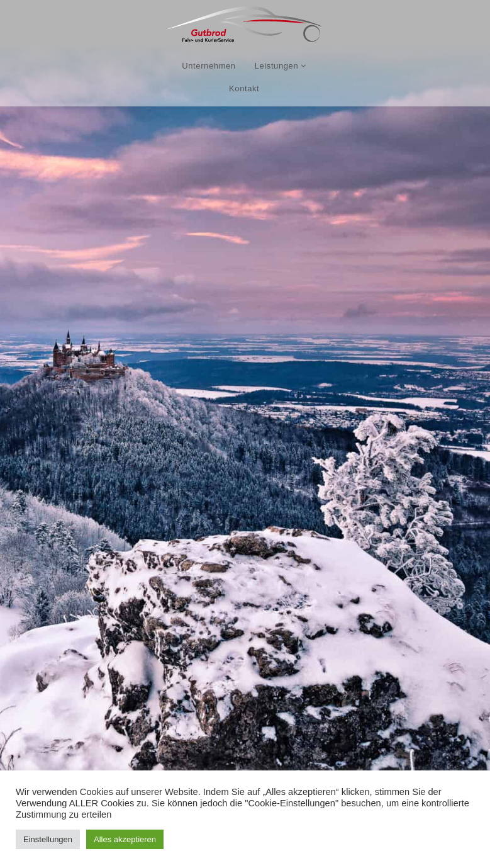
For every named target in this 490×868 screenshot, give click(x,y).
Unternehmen (209, 66)
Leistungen (281, 66)
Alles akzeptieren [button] (125, 839)
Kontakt (244, 88)
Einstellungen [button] (48, 839)
